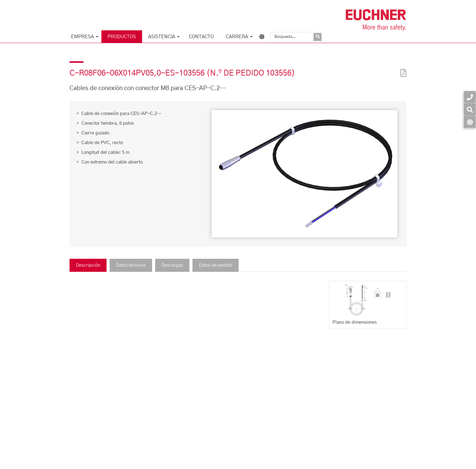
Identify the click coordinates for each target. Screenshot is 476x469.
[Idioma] (470, 122)
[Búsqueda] (292, 37)
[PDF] (402, 69)
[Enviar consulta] (318, 37)
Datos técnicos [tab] (131, 265)
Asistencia (162, 37)
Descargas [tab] (172, 265)
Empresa (82, 37)
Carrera (237, 37)
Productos (122, 37)
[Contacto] (470, 97)
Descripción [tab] (88, 265)
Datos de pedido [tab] (216, 265)
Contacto (201, 37)
